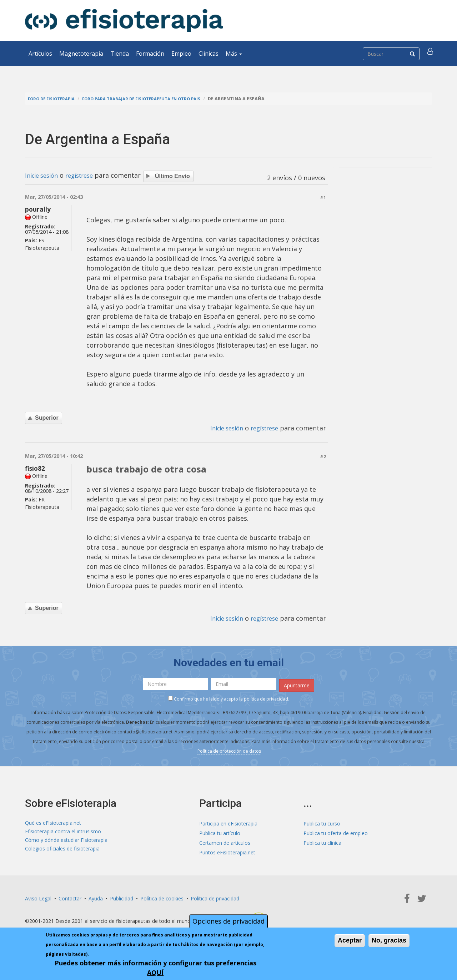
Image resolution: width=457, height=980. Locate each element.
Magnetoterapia (81, 54)
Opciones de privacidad (228, 921)
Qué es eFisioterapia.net (53, 822)
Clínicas (209, 54)
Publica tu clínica (322, 842)
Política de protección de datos (229, 750)
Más (234, 54)
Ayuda (96, 897)
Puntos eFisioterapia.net (227, 851)
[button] (431, 54)
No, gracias (389, 940)
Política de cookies (162, 897)
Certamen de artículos (225, 842)
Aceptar (350, 940)
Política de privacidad (215, 897)
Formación (150, 54)
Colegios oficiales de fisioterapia (62, 851)
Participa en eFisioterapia (228, 822)
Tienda (120, 54)
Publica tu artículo (220, 832)
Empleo (181, 54)
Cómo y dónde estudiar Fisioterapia (66, 842)
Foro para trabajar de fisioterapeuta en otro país (152, 99)
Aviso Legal (38, 897)
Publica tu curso (322, 822)
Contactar (70, 897)
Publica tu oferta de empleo (336, 832)
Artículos (40, 54)
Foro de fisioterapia (54, 99)
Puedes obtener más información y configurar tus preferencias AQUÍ (155, 968)
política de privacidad (266, 698)
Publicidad (122, 897)
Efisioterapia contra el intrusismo (63, 832)
